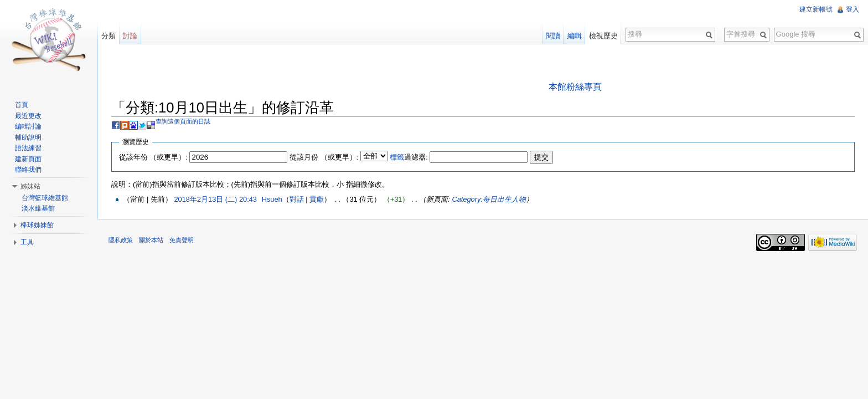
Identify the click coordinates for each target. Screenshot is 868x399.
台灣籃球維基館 (45, 198)
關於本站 (151, 240)
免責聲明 (182, 240)
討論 (130, 36)
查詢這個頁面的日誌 (183, 121)
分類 (108, 36)
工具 (27, 242)
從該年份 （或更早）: (153, 157)
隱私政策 (121, 240)
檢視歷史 (603, 36)
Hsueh (272, 199)
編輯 (575, 36)
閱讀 (553, 36)
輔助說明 (28, 137)
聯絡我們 (28, 170)
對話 (297, 199)
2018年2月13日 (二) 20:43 (215, 199)
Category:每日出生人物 (489, 199)
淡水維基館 (38, 208)
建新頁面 (28, 159)
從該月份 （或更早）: (324, 157)
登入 (852, 9)
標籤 (397, 157)
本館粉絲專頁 (575, 87)
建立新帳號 (816, 9)
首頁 (22, 105)
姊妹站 (30, 186)
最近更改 (28, 116)
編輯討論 (28, 126)
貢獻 (317, 199)
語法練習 (28, 148)
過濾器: (409, 157)
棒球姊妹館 (37, 225)
